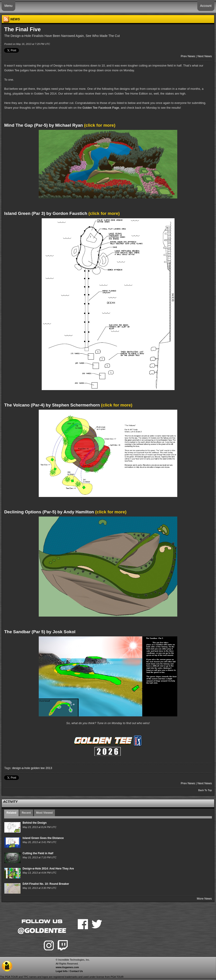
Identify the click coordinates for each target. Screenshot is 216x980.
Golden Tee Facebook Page (101, 108)
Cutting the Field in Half (38, 853)
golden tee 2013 (42, 768)
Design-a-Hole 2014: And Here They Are (48, 869)
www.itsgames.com (67, 967)
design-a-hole (21, 768)
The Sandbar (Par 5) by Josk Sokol (40, 632)
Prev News (188, 56)
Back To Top (205, 790)
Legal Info (62, 971)
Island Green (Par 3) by (46, 213)
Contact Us (76, 971)
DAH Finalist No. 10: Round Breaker (46, 884)
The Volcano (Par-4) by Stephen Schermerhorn (52, 405)
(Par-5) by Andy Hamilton (49, 512)
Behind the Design (35, 823)
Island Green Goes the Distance (43, 838)
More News (204, 899)
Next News (205, 56)
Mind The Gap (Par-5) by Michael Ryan (43, 125)
